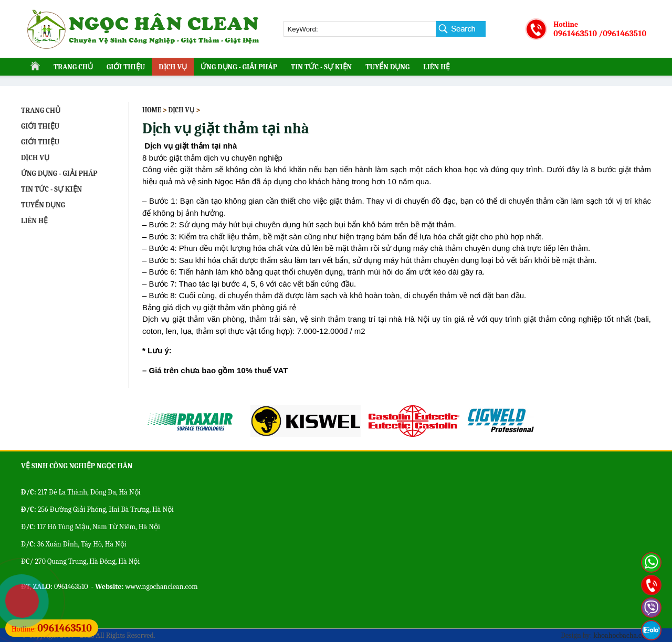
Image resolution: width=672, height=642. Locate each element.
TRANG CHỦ (73, 67)
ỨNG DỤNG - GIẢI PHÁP (239, 67)
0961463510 (575, 34)
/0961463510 (622, 34)
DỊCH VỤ (173, 67)
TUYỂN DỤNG (387, 67)
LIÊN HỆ (437, 67)
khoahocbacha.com (622, 635)
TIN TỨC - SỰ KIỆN (321, 67)
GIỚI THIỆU (126, 67)
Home (152, 110)
